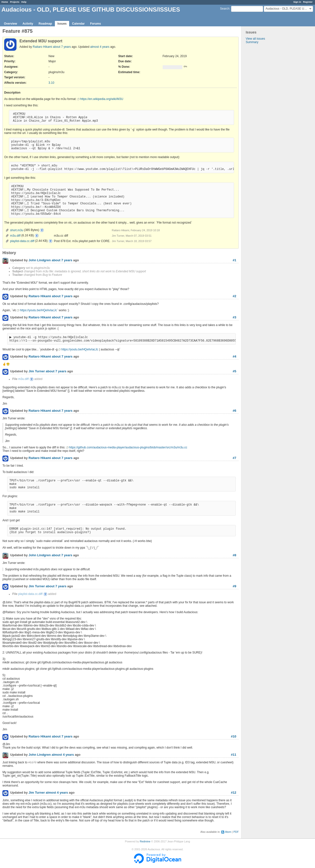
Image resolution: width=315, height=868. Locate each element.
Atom (228, 832)
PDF (236, 832)
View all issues (255, 39)
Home (5, 2)
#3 (235, 317)
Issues (62, 24)
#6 (235, 411)
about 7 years (62, 47)
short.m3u (17, 230)
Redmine (145, 842)
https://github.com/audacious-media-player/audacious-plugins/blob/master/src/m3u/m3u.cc (128, 448)
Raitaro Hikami (42, 47)
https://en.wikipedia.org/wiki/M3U (102, 99)
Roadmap (45, 24)
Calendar (78, 24)
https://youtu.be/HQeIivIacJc (38, 310)
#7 (235, 458)
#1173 (32, 763)
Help (24, 2)
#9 (235, 587)
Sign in (297, 2)
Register (308, 2)
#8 (235, 556)
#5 (235, 372)
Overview (10, 24)
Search (225, 9)
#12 (234, 793)
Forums (95, 24)
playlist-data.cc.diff (22, 241)
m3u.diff (15, 236)
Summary (252, 42)
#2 (235, 296)
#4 (235, 357)
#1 (235, 260)
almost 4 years (100, 47)
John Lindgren (40, 260)
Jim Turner (37, 372)
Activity (28, 24)
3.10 (51, 83)
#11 (234, 755)
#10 (234, 737)
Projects (15, 2)
